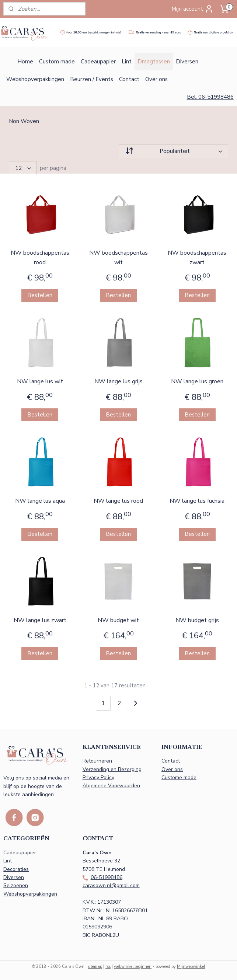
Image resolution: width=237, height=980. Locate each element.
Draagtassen (154, 62)
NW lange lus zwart (40, 620)
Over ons (156, 79)
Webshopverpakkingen (35, 79)
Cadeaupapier (98, 62)
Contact (129, 79)
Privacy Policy (98, 777)
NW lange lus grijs (118, 381)
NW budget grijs (197, 620)
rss (108, 967)
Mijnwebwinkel (191, 967)
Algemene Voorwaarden (111, 786)
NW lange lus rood (118, 501)
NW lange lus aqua (40, 501)
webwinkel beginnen (133, 967)
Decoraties (16, 869)
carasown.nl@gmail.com (111, 885)
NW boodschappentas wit (118, 258)
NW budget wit (118, 620)
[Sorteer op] (173, 151)
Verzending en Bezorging (112, 769)
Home (25, 62)
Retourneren (97, 761)
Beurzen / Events (92, 79)
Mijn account (192, 9)
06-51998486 (107, 877)
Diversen (187, 62)
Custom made (57, 62)
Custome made (179, 777)
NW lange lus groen (197, 381)
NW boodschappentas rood (40, 258)
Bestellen (40, 295)
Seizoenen (16, 885)
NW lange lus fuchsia (197, 501)
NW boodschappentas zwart (197, 258)
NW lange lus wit (40, 381)
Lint (127, 62)
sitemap (95, 967)
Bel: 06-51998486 (210, 97)
